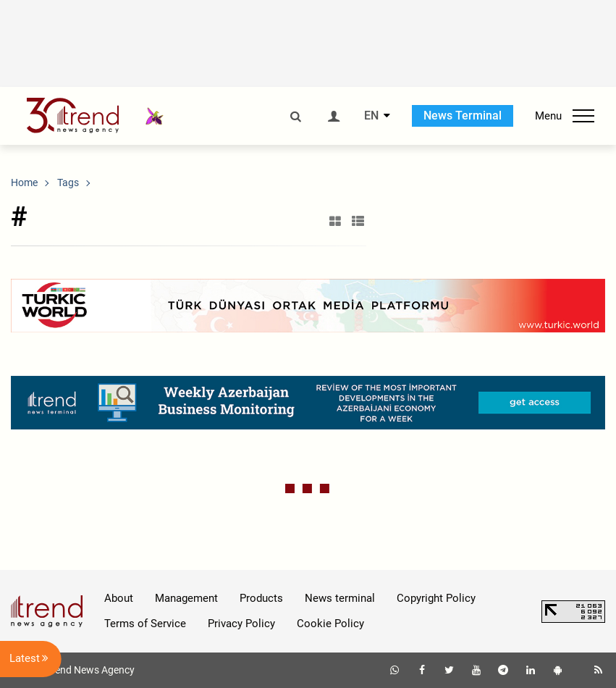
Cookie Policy (330, 624)
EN (371, 116)
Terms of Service (145, 624)
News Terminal (463, 116)
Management (186, 598)
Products (261, 598)
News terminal (340, 598)
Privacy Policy (241, 624)
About (119, 598)
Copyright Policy (436, 598)
